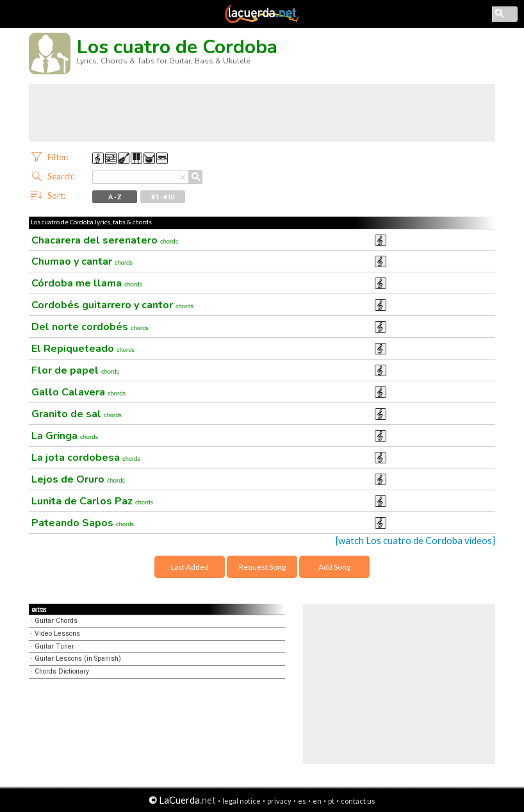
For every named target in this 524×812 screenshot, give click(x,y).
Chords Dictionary (62, 671)
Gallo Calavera (78, 392)
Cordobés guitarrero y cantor (112, 305)
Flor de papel (75, 370)
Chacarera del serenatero (105, 240)
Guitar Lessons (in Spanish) (78, 659)
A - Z (115, 197)
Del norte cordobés (90, 327)
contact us (358, 801)
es (302, 801)
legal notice (242, 801)
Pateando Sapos (83, 523)
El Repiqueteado (83, 349)
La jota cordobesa (86, 458)
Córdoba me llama (87, 283)
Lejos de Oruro (78, 479)
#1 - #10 (163, 197)
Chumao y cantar (82, 261)
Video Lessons (57, 634)
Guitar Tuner (54, 646)
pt (331, 801)
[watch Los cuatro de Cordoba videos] (415, 541)
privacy (279, 801)
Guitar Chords (56, 621)
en (317, 801)
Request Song (262, 567)
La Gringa (65, 436)
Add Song (334, 567)
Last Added (190, 567)
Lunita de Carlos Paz (92, 501)
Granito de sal (77, 414)
